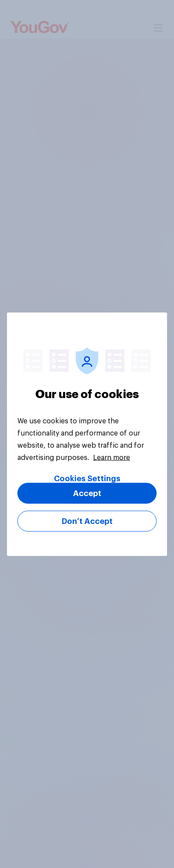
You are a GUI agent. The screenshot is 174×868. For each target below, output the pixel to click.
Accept (87, 493)
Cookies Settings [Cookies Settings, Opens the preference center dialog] (87, 478)
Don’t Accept (87, 521)
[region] (87, 434)
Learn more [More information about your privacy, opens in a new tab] (112, 457)
